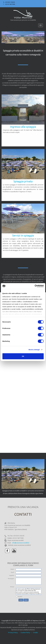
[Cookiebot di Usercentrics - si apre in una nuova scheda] (35, 286)
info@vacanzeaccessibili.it (21, 543)
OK (23, 356)
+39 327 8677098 (10, 4)
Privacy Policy (13, 633)
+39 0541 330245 (10, 2)
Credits (35, 633)
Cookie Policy (25, 633)
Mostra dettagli (34, 350)
